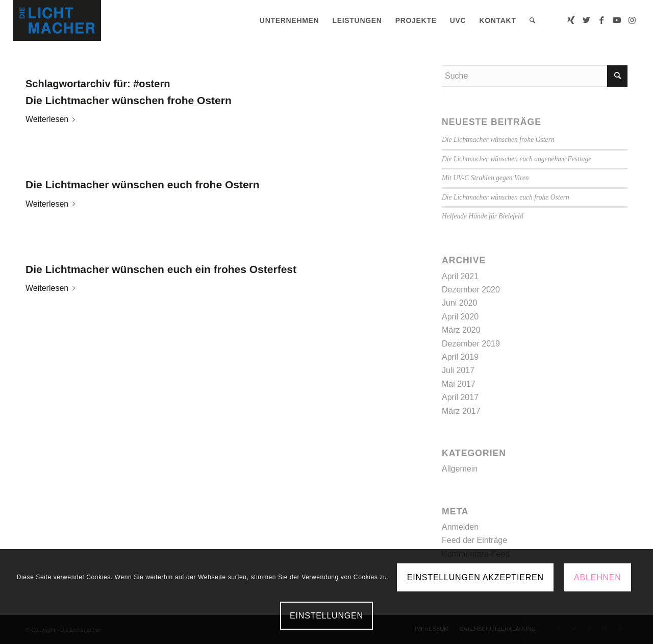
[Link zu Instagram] (632, 20)
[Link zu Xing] (571, 20)
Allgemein (460, 469)
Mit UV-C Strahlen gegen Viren (485, 178)
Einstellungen (326, 616)
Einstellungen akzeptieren (475, 577)
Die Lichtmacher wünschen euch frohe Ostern (143, 184)
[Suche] (533, 20)
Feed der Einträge (474, 540)
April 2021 (460, 276)
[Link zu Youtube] (617, 20)
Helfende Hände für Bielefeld (483, 216)
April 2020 (460, 317)
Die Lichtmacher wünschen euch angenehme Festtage (517, 159)
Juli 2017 (458, 370)
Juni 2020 (459, 303)
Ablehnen (598, 577)
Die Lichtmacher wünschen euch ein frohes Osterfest (161, 269)
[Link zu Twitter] (586, 20)
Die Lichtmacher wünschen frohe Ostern (129, 100)
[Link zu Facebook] (601, 20)
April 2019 (460, 357)
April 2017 (460, 397)
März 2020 (461, 330)
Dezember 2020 (471, 290)
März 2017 (461, 411)
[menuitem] (290, 20)
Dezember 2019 (471, 344)
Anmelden (460, 527)
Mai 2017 (459, 384)
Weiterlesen (52, 119)
